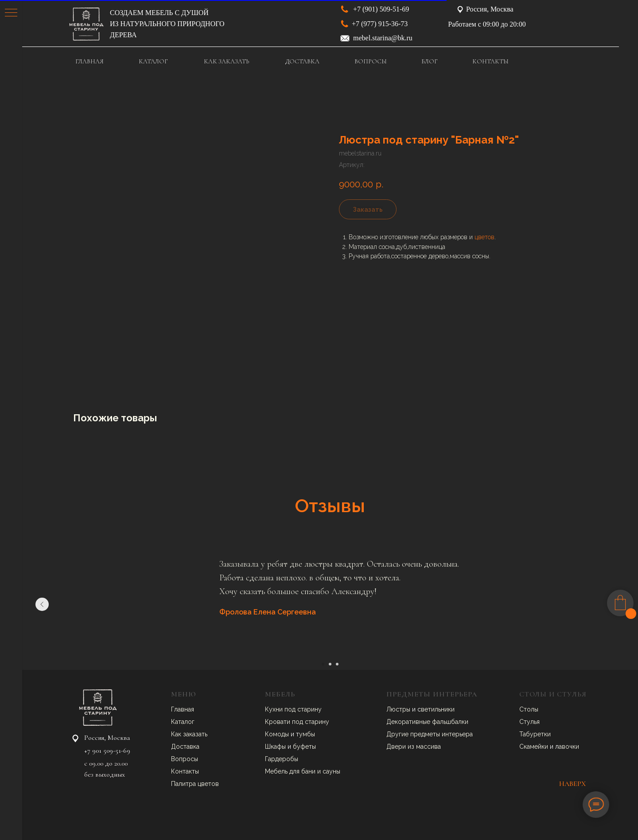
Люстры (399, 709)
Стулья (529, 722)
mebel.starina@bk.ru (383, 38)
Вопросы (185, 759)
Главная (183, 709)
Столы (529, 709)
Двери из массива (414, 747)
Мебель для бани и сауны (303, 771)
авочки (569, 747)
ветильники (438, 709)
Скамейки (535, 747)
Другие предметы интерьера (430, 734)
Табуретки (535, 734)
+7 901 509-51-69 (107, 751)
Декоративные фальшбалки (427, 722)
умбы (307, 734)
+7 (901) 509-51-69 (381, 9)
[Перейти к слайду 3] (337, 664)
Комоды (278, 734)
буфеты (304, 747)
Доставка (185, 747)
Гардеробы (282, 759)
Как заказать (189, 734)
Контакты (185, 771)
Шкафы (276, 747)
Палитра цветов (195, 784)
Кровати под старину (297, 722)
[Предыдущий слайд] (42, 604)
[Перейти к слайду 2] (330, 664)
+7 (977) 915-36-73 (380, 24)
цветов (484, 237)
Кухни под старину (293, 709)
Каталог (183, 722)
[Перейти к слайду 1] (323, 664)
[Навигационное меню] (11, 13)
